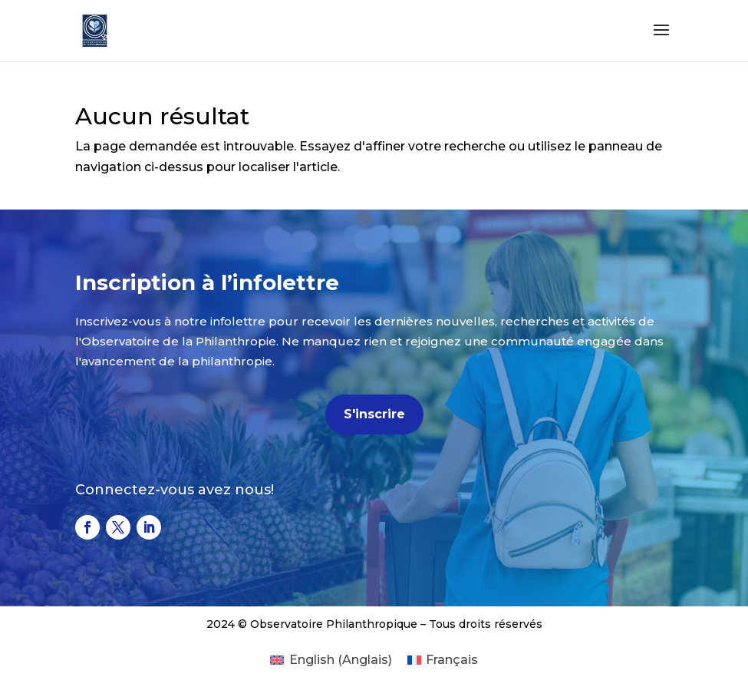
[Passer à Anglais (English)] (331, 660)
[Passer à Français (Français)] (443, 660)
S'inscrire (374, 414)
